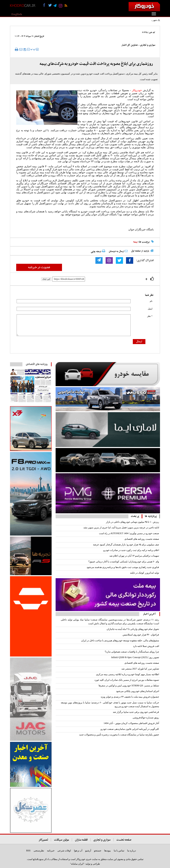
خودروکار (137, 90)
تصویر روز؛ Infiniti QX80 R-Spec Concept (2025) (135, 657)
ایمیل (150, 309)
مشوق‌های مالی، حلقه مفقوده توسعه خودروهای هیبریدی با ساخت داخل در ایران (120, 640)
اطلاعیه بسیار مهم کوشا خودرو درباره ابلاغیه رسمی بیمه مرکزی (127, 674)
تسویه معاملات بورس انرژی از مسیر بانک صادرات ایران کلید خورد (127, 680)
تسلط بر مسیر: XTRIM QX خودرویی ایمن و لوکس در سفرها (129, 686)
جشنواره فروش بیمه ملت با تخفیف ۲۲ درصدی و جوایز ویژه (130, 697)
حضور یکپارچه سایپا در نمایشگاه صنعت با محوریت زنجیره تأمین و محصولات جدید (119, 735)
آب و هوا (78, 851)
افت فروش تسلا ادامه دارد (146, 646)
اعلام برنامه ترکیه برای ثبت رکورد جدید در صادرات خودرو (131, 550)
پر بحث (135, 516)
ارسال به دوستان (118, 251)
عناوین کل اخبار (130, 45)
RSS (28, 851)
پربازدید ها (151, 516)
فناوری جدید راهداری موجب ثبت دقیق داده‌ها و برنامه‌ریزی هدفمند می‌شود (123, 567)
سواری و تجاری (148, 45)
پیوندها (107, 851)
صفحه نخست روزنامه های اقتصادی (142, 539)
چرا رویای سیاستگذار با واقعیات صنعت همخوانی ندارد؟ (132, 652)
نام (151, 301)
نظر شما (149, 295)
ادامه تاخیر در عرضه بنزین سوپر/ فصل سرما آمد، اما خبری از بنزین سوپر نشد (121, 528)
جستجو (98, 851)
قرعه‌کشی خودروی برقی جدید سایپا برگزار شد (136, 712)
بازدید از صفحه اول (140, 251)
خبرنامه (51, 851)
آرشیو (88, 851)
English (17, 14)
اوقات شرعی (64, 851)
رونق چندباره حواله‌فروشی (146, 718)
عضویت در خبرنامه (39, 267)
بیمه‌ (135, 242)
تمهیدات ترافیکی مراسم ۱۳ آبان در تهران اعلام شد (134, 556)
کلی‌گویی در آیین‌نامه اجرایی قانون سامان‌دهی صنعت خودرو (130, 729)
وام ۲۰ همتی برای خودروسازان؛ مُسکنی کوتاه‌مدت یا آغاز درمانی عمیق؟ (124, 562)
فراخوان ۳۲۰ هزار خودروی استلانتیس (141, 635)
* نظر (150, 316)
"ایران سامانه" (77, 864)
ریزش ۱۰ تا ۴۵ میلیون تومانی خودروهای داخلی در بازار (132, 522)
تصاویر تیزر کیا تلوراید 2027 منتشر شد (140, 669)
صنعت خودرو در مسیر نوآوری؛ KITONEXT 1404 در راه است (129, 533)
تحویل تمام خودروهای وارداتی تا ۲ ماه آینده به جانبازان (133, 629)
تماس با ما (119, 851)
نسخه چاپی (98, 251)
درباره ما (131, 851)
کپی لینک (46, 279)
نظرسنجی (39, 851)
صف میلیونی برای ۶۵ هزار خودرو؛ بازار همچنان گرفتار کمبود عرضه (126, 545)
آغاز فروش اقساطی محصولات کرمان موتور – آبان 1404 (131, 723)
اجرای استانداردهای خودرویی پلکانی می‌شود (137, 691)
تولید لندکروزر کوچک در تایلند (144, 573)
